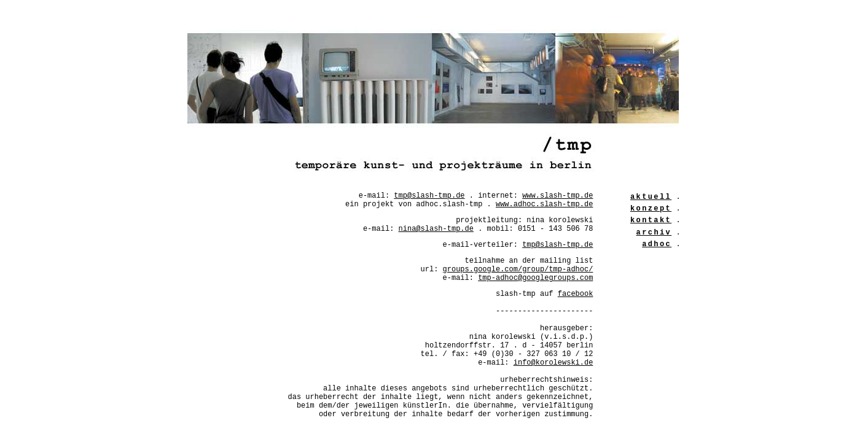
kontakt (651, 220)
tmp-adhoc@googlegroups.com (535, 278)
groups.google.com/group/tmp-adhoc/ (518, 269)
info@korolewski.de (553, 363)
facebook (576, 294)
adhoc (657, 244)
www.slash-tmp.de (557, 196)
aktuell (651, 197)
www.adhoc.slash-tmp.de (544, 204)
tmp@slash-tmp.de (429, 196)
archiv (654, 233)
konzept (651, 209)
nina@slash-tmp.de (436, 229)
